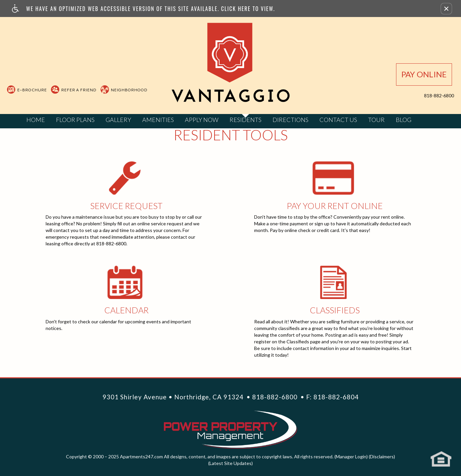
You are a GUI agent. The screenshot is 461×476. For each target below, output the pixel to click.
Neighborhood (129, 90)
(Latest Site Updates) (230, 463)
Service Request (126, 178)
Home (36, 120)
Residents (245, 120)
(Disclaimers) (382, 456)
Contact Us (338, 120)
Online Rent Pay (335, 178)
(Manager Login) (351, 456)
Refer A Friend (79, 90)
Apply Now (202, 120)
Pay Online (424, 74)
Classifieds (335, 282)
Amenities (158, 120)
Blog (404, 120)
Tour (376, 120)
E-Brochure (32, 90)
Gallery (118, 120)
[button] (446, 9)
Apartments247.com (141, 456)
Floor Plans (75, 120)
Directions (290, 120)
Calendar (126, 282)
